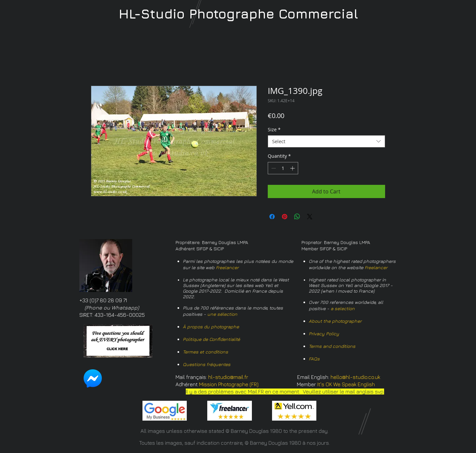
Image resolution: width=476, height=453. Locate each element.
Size (274, 130)
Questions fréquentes (207, 364)
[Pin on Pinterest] (285, 217)
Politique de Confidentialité (211, 339)
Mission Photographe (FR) (229, 384)
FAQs (314, 359)
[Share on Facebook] (272, 217)
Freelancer (227, 267)
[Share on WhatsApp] (297, 217)
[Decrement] (273, 168)
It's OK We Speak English (346, 384)
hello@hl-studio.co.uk (355, 377)
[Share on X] (310, 217)
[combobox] (326, 142)
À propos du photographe (211, 327)
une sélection (222, 314)
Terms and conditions (332, 346)
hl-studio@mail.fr (228, 377)
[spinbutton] (283, 168)
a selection (343, 308)
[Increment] (293, 168)
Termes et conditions (205, 352)
